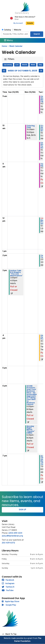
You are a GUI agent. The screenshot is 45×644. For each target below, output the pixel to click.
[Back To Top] (22, 634)
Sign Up (22, 510)
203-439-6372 (8, 543)
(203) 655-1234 (15, 533)
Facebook (8, 580)
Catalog (7, 30)
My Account (18, 23)
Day (40, 65)
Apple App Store (10, 602)
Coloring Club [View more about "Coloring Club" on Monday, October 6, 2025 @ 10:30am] (31, 127)
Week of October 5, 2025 (22, 71)
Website (18, 30)
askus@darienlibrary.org (12, 536)
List (17, 65)
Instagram (8, 584)
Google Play (9, 605)
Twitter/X (8, 587)
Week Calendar (16, 46)
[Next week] (41, 71)
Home (4, 46)
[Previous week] (4, 71)
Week (33, 65)
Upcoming (8, 65)
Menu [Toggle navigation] (9, 41)
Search (37, 34)
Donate (30, 23)
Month (25, 65)
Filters (11, 59)
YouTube (8, 591)
